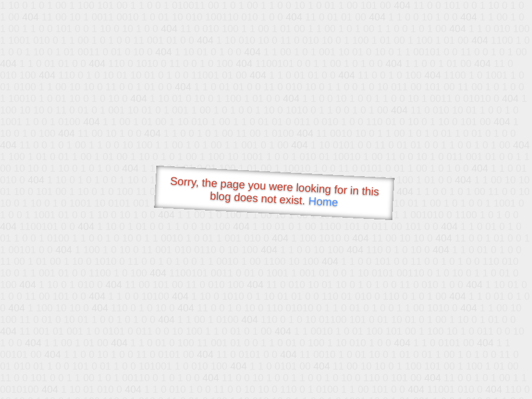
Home (323, 201)
